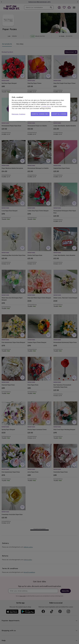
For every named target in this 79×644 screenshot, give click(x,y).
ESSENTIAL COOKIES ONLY (40, 114)
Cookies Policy (46, 106)
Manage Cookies (19, 114)
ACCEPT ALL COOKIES (59, 114)
